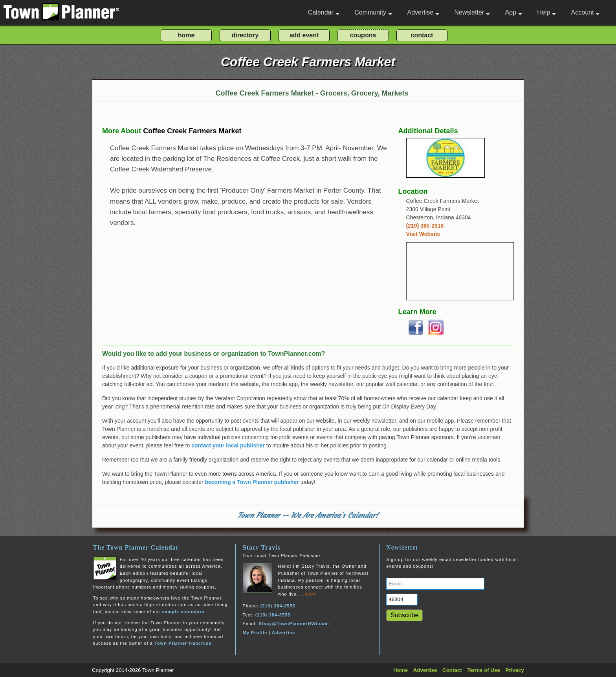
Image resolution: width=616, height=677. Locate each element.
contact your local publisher (228, 445)
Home (401, 670)
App (513, 12)
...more (308, 594)
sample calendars (183, 612)
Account (586, 12)
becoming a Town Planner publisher (252, 482)
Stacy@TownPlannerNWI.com (294, 624)
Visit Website (423, 234)
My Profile (255, 633)
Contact (452, 670)
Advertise (423, 12)
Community (373, 12)
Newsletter (472, 12)
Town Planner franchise (183, 643)
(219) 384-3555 (278, 606)
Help (546, 12)
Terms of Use (483, 670)
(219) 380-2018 (425, 226)
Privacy (515, 670)
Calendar (324, 12)
